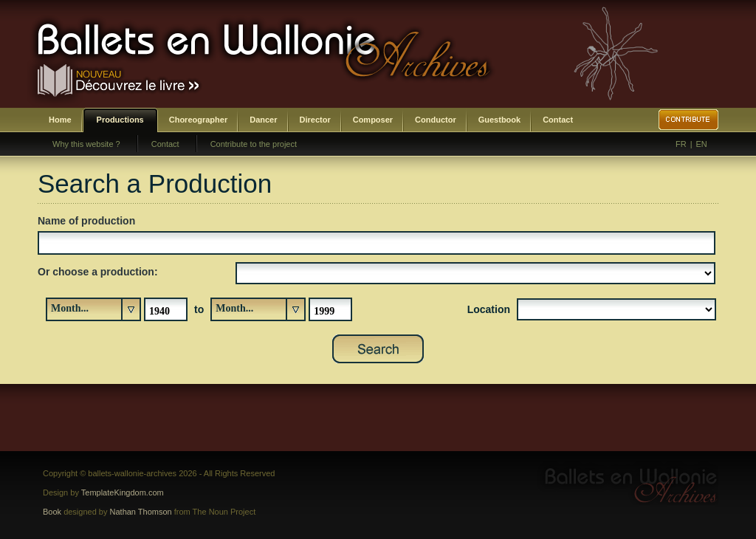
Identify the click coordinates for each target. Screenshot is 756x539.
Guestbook (499, 120)
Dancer (263, 120)
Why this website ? (86, 144)
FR (681, 144)
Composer (373, 120)
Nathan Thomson (141, 512)
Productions (120, 120)
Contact (558, 120)
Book (52, 512)
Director (315, 120)
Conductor (436, 120)
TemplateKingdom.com (123, 492)
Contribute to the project (254, 144)
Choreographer (198, 120)
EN (702, 144)
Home (60, 120)
